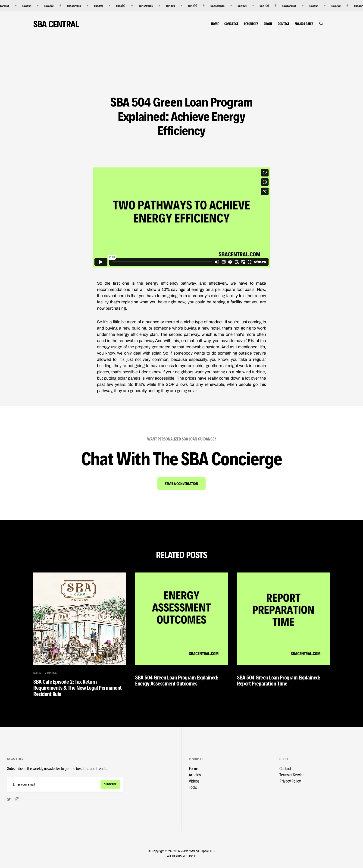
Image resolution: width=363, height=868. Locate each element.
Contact (283, 24)
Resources (251, 24)
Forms (194, 768)
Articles (195, 775)
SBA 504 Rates (304, 24)
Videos (194, 781)
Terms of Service (292, 775)
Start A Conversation (181, 483)
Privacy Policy (290, 781)
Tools (193, 787)
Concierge (231, 24)
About (268, 24)
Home (215, 24)
